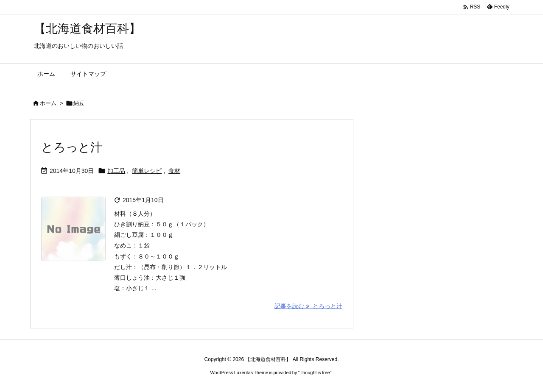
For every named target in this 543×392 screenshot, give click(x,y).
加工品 (116, 171)
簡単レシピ (147, 171)
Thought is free (315, 373)
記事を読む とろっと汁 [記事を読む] (308, 306)
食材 (174, 171)
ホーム (48, 103)
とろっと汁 (72, 147)
